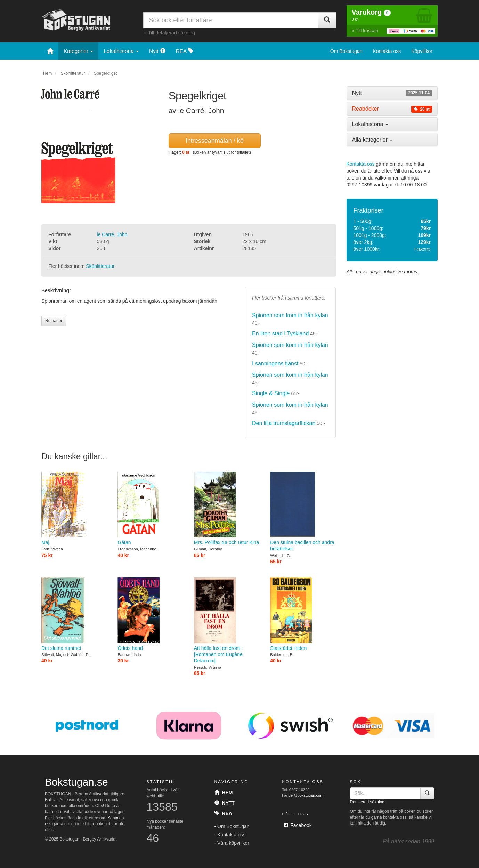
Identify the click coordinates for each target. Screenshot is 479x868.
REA (185, 51)
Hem (47, 73)
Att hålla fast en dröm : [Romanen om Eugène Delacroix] (227, 620)
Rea (223, 813)
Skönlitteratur (73, 73)
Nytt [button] (392, 93)
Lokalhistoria (121, 51)
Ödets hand (150, 614)
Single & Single (271, 393)
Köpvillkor (422, 51)
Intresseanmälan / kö (215, 141)
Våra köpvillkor (233, 843)
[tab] (392, 93)
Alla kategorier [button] (372, 140)
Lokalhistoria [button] (370, 124)
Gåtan (150, 508)
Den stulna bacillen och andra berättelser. (303, 512)
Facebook (298, 825)
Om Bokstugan (346, 51)
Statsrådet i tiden (303, 614)
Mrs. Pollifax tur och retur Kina (227, 508)
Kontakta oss (387, 51)
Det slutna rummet (74, 614)
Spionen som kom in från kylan (290, 315)
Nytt (157, 51)
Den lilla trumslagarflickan (284, 423)
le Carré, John (112, 234)
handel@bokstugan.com (303, 795)
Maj (74, 508)
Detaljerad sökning (367, 802)
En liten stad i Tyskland (280, 333)
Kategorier (78, 51)
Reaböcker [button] (392, 109)
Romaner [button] (54, 321)
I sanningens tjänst (275, 363)
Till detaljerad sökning (172, 33)
